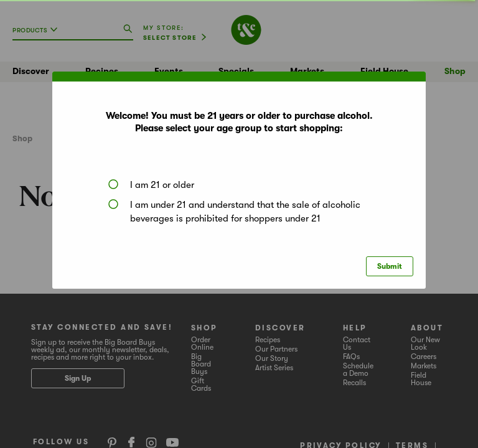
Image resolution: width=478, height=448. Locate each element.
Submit (390, 266)
